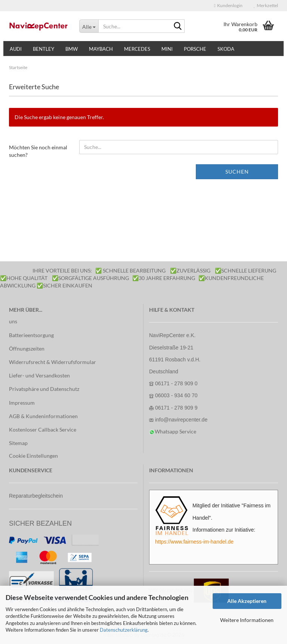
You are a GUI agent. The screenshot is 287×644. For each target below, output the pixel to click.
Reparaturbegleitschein (36, 496)
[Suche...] (89, 26)
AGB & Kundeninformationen (43, 416)
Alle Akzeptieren (247, 601)
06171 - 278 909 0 (176, 383)
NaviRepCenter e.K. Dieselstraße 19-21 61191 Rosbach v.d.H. (175, 347)
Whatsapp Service (175, 431)
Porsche (195, 49)
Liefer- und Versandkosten (39, 375)
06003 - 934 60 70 (176, 395)
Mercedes (137, 49)
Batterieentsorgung (31, 335)
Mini (167, 49)
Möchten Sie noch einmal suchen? (38, 151)
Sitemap (18, 443)
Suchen (237, 172)
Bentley (44, 49)
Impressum (22, 403)
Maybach (101, 49)
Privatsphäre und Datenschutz (44, 389)
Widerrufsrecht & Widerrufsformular (53, 362)
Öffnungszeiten (27, 349)
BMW (72, 49)
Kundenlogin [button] (228, 5)
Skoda (226, 49)
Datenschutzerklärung (124, 630)
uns (13, 321)
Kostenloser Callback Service (43, 430)
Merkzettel (266, 5)
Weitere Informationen (247, 620)
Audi (16, 49)
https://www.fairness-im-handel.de (194, 542)
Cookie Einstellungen (33, 456)
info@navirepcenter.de (181, 420)
